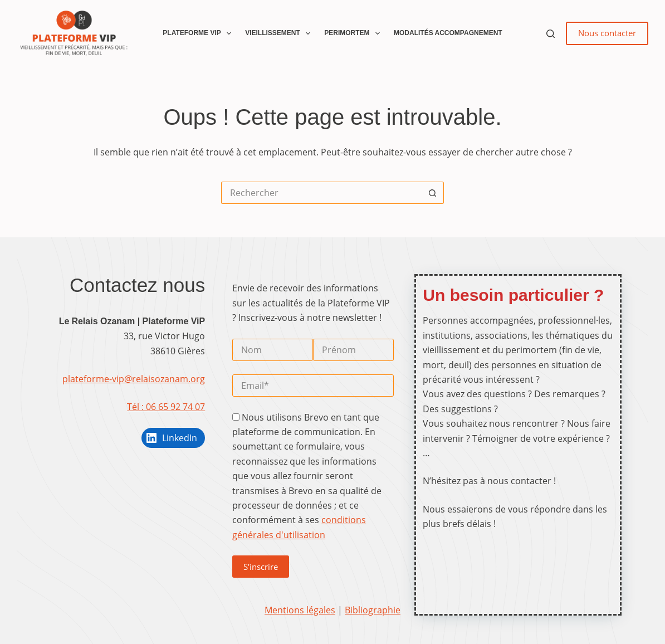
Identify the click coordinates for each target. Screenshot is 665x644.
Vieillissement (280, 33)
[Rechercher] (551, 34)
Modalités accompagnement (448, 33)
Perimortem (354, 33)
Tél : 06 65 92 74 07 (166, 407)
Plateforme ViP (199, 33)
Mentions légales (300, 610)
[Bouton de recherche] (433, 193)
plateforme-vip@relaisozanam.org (134, 379)
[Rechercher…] (321, 193)
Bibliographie (373, 610)
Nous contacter (607, 33)
